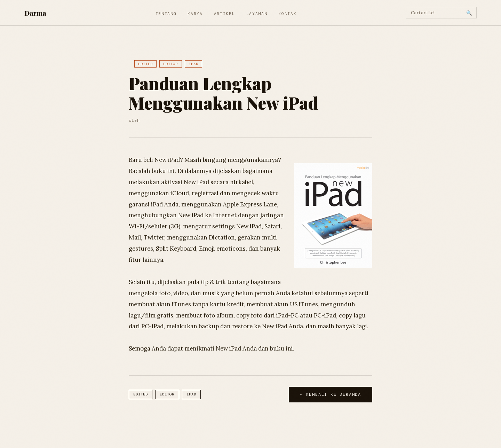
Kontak (287, 14)
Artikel (225, 14)
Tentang (166, 14)
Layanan (257, 14)
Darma (35, 13)
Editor (170, 64)
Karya (195, 14)
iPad (193, 64)
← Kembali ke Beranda (331, 394)
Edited (145, 64)
